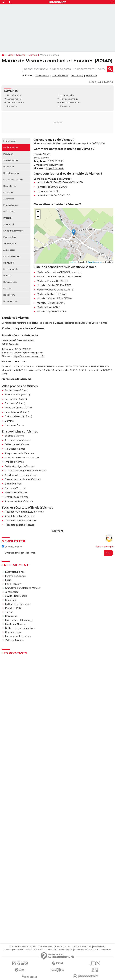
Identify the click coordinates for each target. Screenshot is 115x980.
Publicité (58, 947)
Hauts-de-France (15, 425)
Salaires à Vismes (14, 436)
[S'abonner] (57, 553)
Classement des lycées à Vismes (23, 479)
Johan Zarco (12, 592)
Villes (10, 55)
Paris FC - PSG (13, 608)
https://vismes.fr (55, 168)
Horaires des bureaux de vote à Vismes (86, 323)
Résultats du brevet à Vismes (21, 521)
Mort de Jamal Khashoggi (19, 620)
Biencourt (92, 76)
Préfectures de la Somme (16, 379)
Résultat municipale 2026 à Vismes (24, 512)
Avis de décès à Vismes (18, 440)
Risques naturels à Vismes (19, 453)
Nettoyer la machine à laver (20, 628)
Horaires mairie (67, 95)
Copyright (57, 531)
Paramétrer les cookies (35, 950)
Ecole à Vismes (13, 484)
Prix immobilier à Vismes (19, 501)
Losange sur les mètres (18, 636)
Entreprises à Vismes (17, 497)
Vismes (33, 55)
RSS (90, 947)
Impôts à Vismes (14, 462)
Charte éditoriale (45, 947)
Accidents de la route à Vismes (22, 475)
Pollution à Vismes (15, 449)
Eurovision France (15, 572)
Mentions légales (65, 950)
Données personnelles (13, 950)
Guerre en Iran (13, 632)
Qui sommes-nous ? (19, 947)
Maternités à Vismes (16, 492)
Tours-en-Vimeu (14, 408)
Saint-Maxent (12, 412)
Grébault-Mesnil (14, 416)
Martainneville (60, 76)
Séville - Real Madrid (16, 596)
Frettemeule (43, 76)
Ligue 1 (9, 580)
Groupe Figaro (80, 950)
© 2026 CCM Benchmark (100, 950)
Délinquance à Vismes (17, 444)
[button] (74, 232)
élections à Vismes (53, 323)
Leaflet (73, 262)
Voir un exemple (105, 547)
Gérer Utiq (51, 950)
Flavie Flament (13, 584)
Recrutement (99, 947)
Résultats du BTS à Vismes (20, 525)
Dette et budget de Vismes (20, 466)
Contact (67, 947)
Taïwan (9, 612)
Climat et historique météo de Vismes (26, 471)
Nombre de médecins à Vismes (22, 458)
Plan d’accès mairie (69, 99)
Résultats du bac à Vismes (19, 516)
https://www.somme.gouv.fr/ (29, 356)
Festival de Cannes (15, 576)
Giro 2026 (10, 600)
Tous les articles (79, 947)
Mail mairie (12, 106)
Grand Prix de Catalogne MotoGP (23, 588)
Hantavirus (11, 616)
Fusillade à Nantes (15, 624)
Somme (21, 55)
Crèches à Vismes (15, 488)
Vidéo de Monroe (14, 640)
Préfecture (65, 106)
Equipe (33, 947)
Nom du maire (14, 95)
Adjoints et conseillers (70, 103)
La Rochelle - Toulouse (17, 604)
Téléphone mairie (15, 103)
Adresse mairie (14, 99)
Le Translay (77, 76)
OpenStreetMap (94, 262)
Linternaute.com (12, 547)
